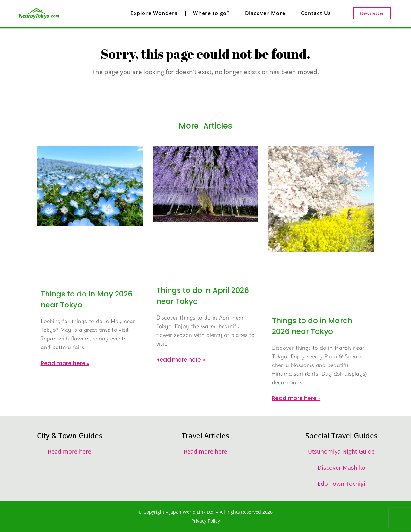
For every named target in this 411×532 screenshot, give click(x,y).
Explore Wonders (154, 13)
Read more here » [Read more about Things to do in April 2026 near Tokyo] (181, 360)
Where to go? (211, 13)
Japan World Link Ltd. (192, 512)
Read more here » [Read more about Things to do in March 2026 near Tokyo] (296, 398)
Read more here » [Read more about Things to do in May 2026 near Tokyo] (65, 363)
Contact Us (316, 13)
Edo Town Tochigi (341, 484)
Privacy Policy (206, 521)
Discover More (265, 13)
